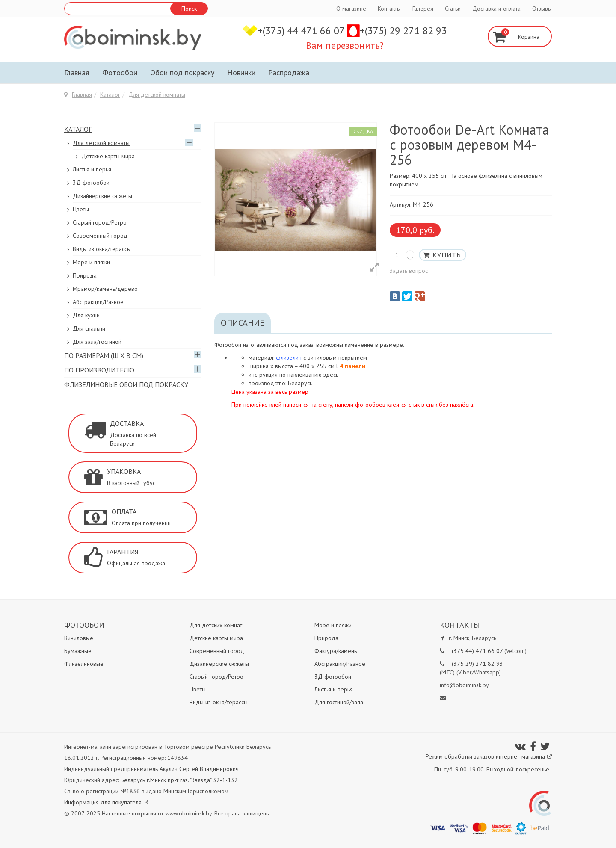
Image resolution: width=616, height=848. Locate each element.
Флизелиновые (84, 664)
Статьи (453, 9)
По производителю (99, 370)
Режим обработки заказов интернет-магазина (489, 756)
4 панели (352, 366)
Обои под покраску (182, 72)
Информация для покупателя (106, 802)
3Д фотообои (91, 183)
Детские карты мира (108, 156)
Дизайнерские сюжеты (102, 196)
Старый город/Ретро (100, 222)
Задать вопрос (409, 271)
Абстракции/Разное (98, 302)
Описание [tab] (243, 323)
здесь (331, 375)
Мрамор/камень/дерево (105, 289)
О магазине (351, 9)
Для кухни (86, 315)
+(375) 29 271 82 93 (403, 31)
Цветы (81, 209)
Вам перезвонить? (345, 45)
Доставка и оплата (496, 9)
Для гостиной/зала (339, 702)
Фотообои (120, 72)
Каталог (110, 95)
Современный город (100, 236)
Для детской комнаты (157, 95)
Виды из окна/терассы (102, 249)
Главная (77, 72)
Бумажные (78, 651)
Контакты (389, 9)
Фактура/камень (336, 651)
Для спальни (89, 328)
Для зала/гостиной (97, 342)
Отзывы (542, 9)
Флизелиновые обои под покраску (126, 384)
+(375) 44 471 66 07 (302, 31)
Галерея (423, 9)
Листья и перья (92, 169)
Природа (85, 275)
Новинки (241, 72)
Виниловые (79, 638)
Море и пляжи (91, 262)
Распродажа (289, 72)
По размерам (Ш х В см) (104, 355)
